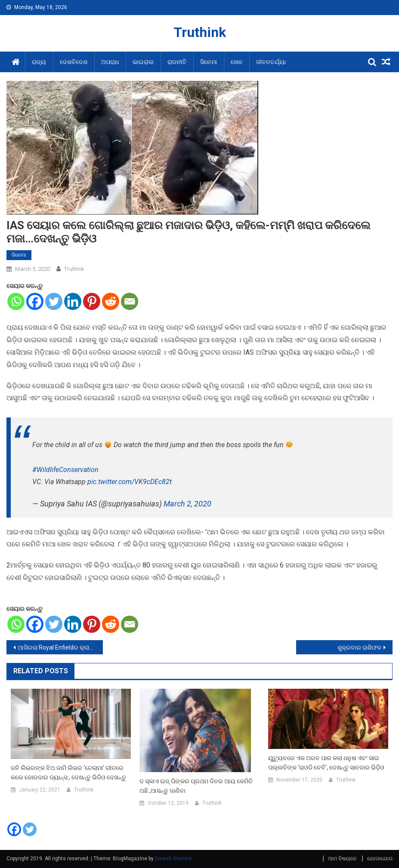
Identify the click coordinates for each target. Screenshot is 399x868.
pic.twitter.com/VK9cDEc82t (130, 482)
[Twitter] (54, 301)
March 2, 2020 (187, 504)
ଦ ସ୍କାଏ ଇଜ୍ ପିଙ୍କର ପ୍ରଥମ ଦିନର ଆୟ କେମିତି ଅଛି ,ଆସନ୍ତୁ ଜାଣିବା (196, 786)
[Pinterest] (92, 301)
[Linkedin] (73, 301)
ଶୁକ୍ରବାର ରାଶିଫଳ (359, 647)
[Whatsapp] (16, 301)
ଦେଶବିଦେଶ (74, 62)
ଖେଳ (237, 62)
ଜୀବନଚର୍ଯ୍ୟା (271, 62)
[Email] (130, 301)
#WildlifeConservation (65, 470)
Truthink (200, 32)
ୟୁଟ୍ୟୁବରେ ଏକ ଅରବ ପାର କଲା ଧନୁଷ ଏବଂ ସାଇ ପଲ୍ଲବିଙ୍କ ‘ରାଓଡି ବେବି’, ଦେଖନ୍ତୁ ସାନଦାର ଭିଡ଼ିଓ (326, 763)
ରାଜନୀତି (177, 62)
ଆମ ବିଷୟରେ (342, 859)
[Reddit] (111, 301)
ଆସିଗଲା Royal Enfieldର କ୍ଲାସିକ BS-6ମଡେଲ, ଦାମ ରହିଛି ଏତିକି (60, 647)
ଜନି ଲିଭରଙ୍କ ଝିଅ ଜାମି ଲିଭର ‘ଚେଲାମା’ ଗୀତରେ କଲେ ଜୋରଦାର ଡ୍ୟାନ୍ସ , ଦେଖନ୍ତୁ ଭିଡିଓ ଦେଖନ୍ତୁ (68, 773)
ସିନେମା (209, 62)
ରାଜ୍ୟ (39, 62)
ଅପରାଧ (110, 62)
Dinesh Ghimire (173, 859)
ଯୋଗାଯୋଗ (380, 859)
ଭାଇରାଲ (143, 62)
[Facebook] (35, 301)
